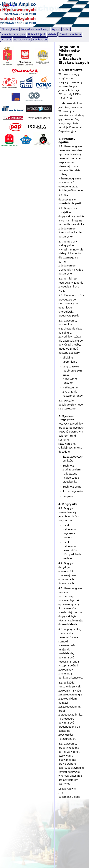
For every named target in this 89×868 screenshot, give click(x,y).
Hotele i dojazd (37, 34)
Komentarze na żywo (13, 34)
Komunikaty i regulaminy (35, 29)
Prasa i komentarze (70, 34)
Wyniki (56, 29)
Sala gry (6, 40)
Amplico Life (40, 40)
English (11, 5)
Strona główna (10, 29)
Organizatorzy (22, 40)
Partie (66, 29)
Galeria (52, 34)
